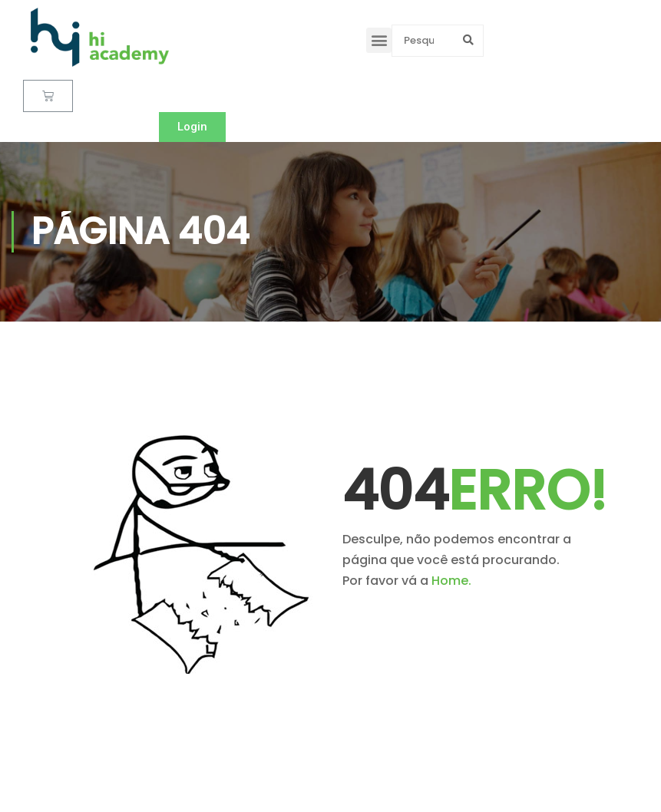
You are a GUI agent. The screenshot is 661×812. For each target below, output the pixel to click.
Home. (451, 581)
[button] (379, 40)
